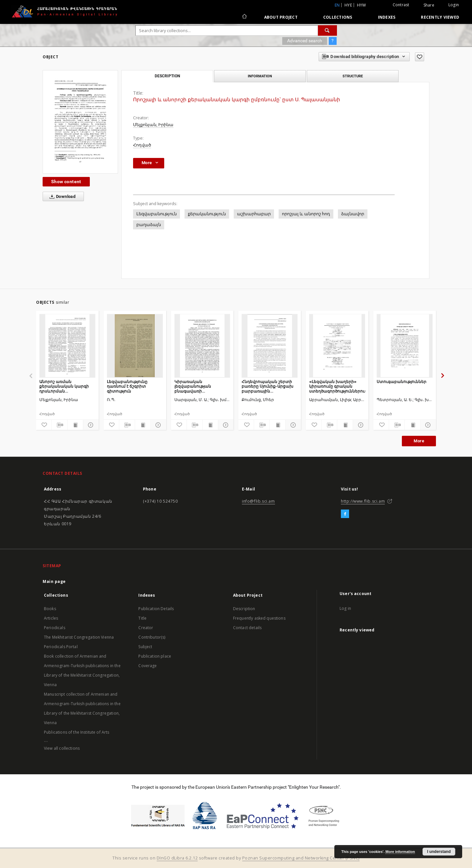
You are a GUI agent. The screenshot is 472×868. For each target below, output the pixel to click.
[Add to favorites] (420, 57)
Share (429, 5)
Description (244, 609)
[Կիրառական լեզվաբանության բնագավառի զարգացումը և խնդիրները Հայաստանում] (202, 346)
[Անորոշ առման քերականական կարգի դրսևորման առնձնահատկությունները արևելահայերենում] (67, 346)
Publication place (155, 656)
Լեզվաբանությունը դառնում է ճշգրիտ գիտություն (127, 386)
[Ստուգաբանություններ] (405, 346)
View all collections (62, 748)
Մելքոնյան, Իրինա (153, 125)
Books (50, 609)
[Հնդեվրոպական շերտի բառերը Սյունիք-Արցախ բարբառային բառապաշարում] (270, 346)
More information (400, 852)
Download (61, 197)
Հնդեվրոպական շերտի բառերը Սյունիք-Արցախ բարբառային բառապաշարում (267, 386)
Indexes (387, 17)
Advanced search (305, 41)
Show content (66, 182)
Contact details (247, 628)
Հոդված (142, 145)
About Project (281, 17)
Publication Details (156, 609)
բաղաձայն (149, 225)
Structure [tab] (353, 76)
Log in (345, 608)
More (419, 441)
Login (454, 5)
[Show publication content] (75, 425)
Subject (145, 647)
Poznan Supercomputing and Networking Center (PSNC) (301, 858)
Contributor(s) (152, 637)
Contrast (401, 5)
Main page (54, 581)
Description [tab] (167, 76)
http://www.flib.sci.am (363, 501)
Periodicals (55, 628)
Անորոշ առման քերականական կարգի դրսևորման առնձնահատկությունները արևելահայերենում (67, 386)
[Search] (327, 30)
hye (348, 5)
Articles (51, 618)
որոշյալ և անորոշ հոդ (306, 214)
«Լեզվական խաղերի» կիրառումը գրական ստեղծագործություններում (337, 386)
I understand (439, 852)
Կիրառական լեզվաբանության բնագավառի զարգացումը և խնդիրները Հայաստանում (193, 386)
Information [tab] (260, 76)
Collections (338, 17)
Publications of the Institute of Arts (77, 732)
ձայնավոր (353, 214)
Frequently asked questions (259, 618)
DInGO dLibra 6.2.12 (177, 858)
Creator (146, 628)
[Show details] (90, 425)
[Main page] (244, 17)
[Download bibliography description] (59, 425)
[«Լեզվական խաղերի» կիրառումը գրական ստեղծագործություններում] (337, 346)
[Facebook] (345, 514)
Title (142, 618)
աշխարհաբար (254, 214)
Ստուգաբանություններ (402, 382)
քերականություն (207, 214)
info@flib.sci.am (258, 501)
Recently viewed (440, 17)
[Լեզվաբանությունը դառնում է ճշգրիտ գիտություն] (135, 346)
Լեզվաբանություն (157, 214)
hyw (362, 5)
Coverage (147, 666)
